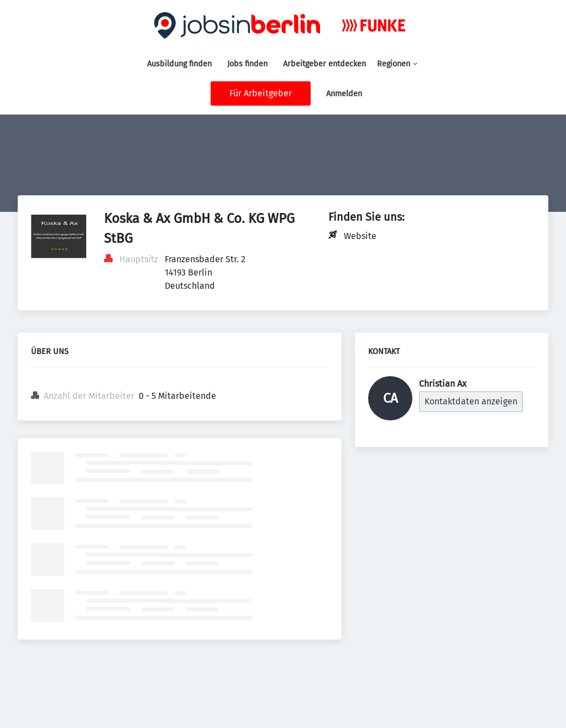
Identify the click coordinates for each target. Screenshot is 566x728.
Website (360, 236)
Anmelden (344, 94)
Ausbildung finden (179, 64)
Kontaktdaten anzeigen (471, 401)
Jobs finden (247, 64)
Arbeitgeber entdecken (324, 64)
